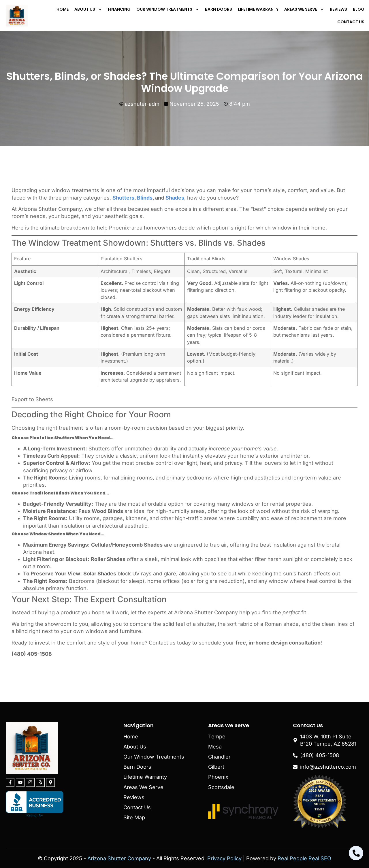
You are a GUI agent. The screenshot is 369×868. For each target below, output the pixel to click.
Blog (359, 9)
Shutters (123, 198)
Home (63, 9)
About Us (88, 9)
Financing (119, 9)
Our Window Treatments (168, 9)
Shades (175, 198)
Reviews (338, 9)
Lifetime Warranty (258, 9)
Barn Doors (219, 9)
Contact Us (351, 22)
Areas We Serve (304, 9)
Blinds (145, 198)
